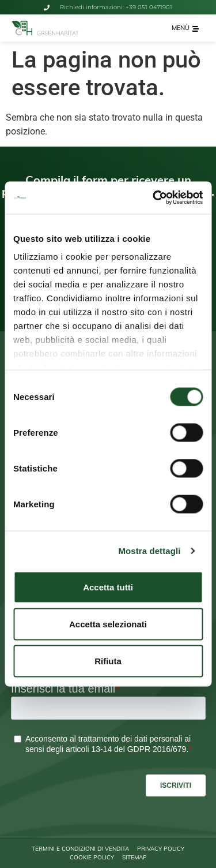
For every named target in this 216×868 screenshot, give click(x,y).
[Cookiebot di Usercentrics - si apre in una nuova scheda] (154, 198)
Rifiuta (108, 661)
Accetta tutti (108, 587)
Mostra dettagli (149, 551)
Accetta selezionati (108, 624)
